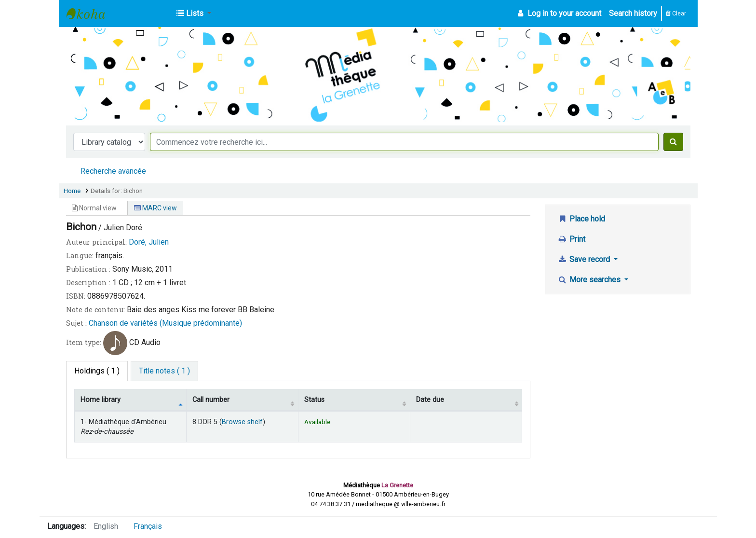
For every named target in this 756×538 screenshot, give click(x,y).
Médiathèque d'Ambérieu (91, 14)
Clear (676, 13)
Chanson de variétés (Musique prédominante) (165, 323)
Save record (585, 259)
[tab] (164, 371)
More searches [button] (590, 280)
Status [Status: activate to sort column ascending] (314, 400)
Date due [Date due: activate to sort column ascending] (430, 400)
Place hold (581, 219)
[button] (194, 14)
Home (72, 191)
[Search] (673, 142)
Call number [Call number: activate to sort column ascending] (211, 400)
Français (148, 526)
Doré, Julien (149, 242)
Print (571, 239)
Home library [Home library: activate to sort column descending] (101, 400)
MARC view (155, 208)
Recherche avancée (113, 171)
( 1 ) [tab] (97, 371)
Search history (633, 13)
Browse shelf (242, 422)
